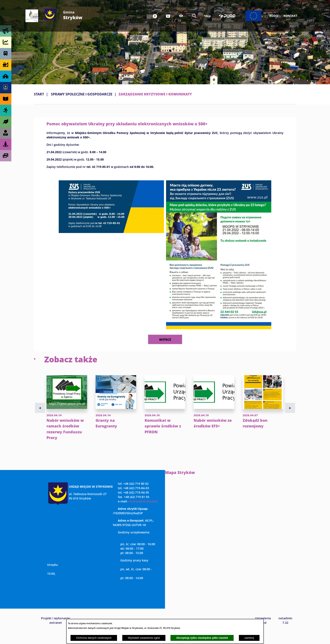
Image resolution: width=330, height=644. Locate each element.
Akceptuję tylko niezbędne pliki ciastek (202, 638)
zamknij (249, 638)
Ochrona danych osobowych (94, 638)
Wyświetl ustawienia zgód (144, 638)
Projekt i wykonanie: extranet (56, 632)
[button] (111, 232)
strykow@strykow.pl (143, 513)
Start (39, 94)
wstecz (165, 339)
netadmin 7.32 (285, 632)
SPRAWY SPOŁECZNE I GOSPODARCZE (82, 94)
